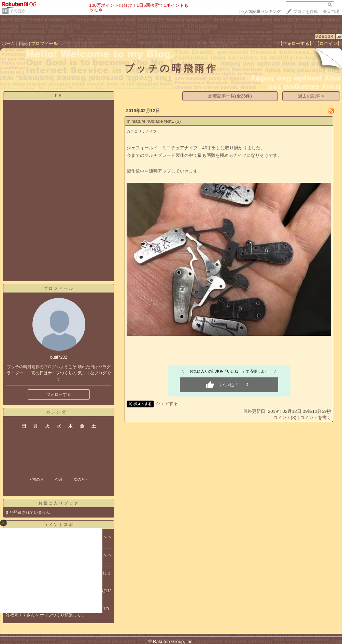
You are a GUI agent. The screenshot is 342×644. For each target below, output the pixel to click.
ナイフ (151, 131)
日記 (23, 43)
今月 (59, 479)
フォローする (59, 394)
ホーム (8, 43)
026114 (325, 36)
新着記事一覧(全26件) (230, 96)
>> (260, 12)
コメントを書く (316, 417)
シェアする (167, 403)
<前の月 (37, 479)
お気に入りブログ (59, 503)
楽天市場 (331, 12)
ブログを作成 (305, 12)
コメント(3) (285, 417)
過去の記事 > (311, 96)
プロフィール (44, 43)
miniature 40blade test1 (150, 121)
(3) (178, 121)
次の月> (80, 479)
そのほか (18, 11)
